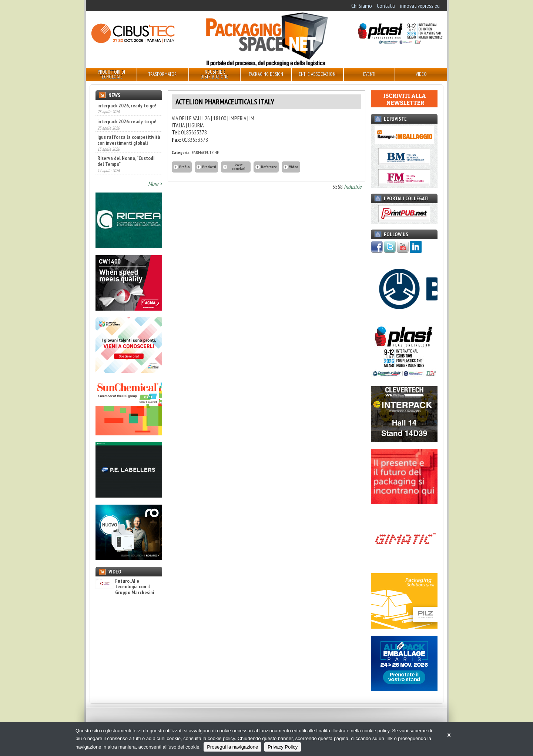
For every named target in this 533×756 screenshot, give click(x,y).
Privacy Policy (283, 747)
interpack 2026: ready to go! (127, 121)
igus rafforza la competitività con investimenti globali (129, 140)
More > (155, 184)
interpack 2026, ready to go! (127, 106)
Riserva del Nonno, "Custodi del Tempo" (126, 161)
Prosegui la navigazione (232, 747)
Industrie (353, 187)
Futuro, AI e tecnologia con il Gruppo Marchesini (125, 587)
